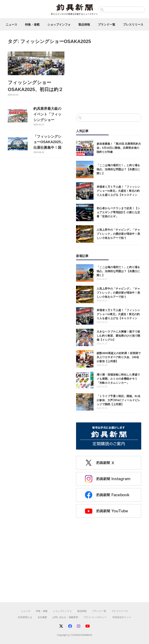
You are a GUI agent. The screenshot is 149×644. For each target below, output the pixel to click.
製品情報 (84, 25)
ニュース (11, 25)
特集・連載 (32, 25)
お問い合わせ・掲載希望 (65, 617)
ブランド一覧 (107, 25)
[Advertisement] (109, 79)
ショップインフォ (59, 25)
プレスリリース (133, 25)
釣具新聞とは (25, 617)
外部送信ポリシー (122, 617)
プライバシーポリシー (95, 617)
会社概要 (42, 617)
